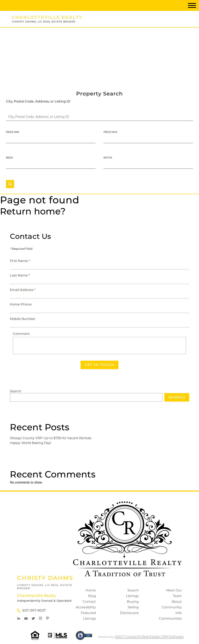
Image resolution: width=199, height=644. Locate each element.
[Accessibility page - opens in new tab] (84, 637)
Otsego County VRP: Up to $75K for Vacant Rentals (51, 438)
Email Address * (23, 290)
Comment (21, 334)
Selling (133, 607)
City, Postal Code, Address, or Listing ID (38, 101)
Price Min (13, 132)
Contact (89, 602)
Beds (9, 158)
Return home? (33, 211)
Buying (133, 602)
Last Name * (20, 275)
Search (16, 391)
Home (91, 590)
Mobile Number (23, 319)
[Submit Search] (10, 184)
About (177, 602)
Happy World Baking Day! (31, 443)
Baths (108, 158)
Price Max (110, 132)
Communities (170, 619)
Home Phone (21, 304)
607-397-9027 (34, 610)
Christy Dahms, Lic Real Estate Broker (45, 587)
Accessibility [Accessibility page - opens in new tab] (86, 607)
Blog (92, 596)
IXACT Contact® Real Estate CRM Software (149, 637)
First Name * (20, 261)
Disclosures (129, 613)
